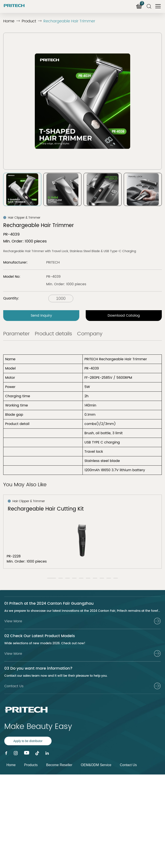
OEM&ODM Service (96, 765)
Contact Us (128, 765)
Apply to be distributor (28, 741)
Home (9, 21)
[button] (52, 578)
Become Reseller (59, 765)
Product (29, 21)
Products (31, 765)
